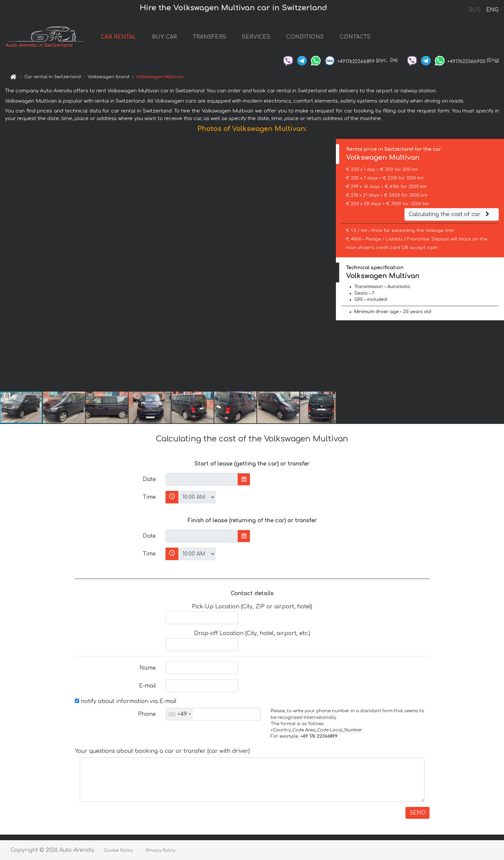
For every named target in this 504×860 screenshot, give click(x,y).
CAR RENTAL (119, 37)
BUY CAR (164, 37)
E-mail (148, 686)
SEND (417, 813)
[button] (330, 265)
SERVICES (256, 37)
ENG (492, 10)
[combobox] (179, 714)
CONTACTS (355, 37)
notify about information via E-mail (126, 701)
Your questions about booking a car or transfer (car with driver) (162, 751)
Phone (147, 714)
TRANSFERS (209, 37)
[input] (202, 479)
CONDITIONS (305, 37)
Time (149, 497)
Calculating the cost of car (450, 214)
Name (148, 668)
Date (149, 479)
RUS (475, 10)
